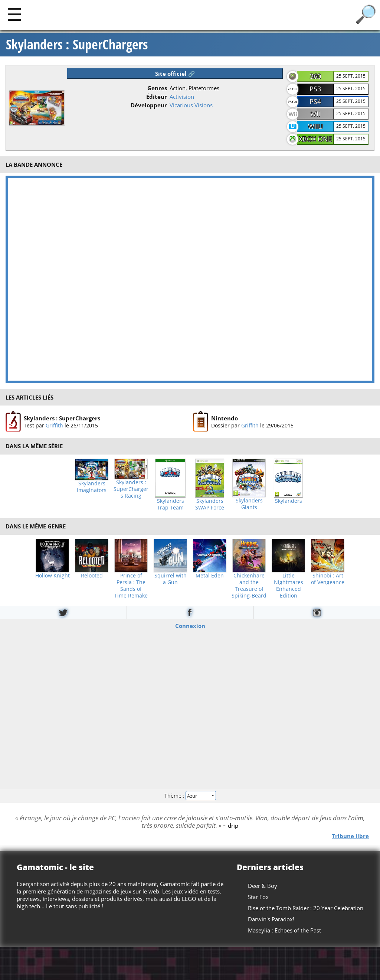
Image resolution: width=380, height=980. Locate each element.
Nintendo (225, 418)
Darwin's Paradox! (271, 919)
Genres (157, 88)
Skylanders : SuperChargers (77, 45)
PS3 (315, 89)
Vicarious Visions (191, 105)
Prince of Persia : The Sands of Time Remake (131, 586)
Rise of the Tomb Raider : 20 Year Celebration (306, 908)
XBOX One (315, 139)
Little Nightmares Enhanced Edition (289, 586)
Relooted (92, 576)
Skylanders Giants (249, 504)
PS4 (315, 101)
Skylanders (289, 501)
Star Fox (258, 897)
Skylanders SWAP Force (210, 504)
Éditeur (157, 97)
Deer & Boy (263, 886)
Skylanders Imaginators (92, 487)
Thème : (190, 796)
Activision (182, 97)
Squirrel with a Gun (171, 579)
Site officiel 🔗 (175, 74)
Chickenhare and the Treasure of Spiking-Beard (249, 586)
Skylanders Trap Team (171, 504)
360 (315, 76)
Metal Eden (210, 576)
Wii (315, 114)
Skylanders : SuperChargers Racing (131, 489)
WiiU (315, 126)
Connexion (190, 625)
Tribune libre (350, 836)
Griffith (54, 425)
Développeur (149, 105)
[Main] (14, 14)
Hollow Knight (53, 576)
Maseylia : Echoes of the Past (284, 930)
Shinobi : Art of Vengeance (328, 579)
